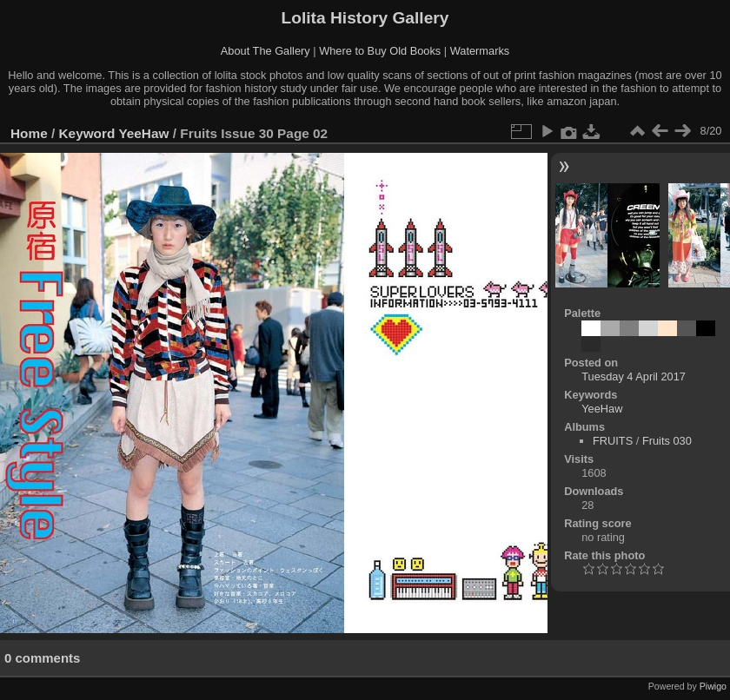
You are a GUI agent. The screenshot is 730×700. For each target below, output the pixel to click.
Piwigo (713, 686)
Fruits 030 (667, 441)
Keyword (87, 133)
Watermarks (480, 51)
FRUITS (613, 441)
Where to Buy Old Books (380, 51)
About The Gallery (265, 51)
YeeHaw (143, 133)
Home (29, 133)
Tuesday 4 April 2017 (634, 376)
